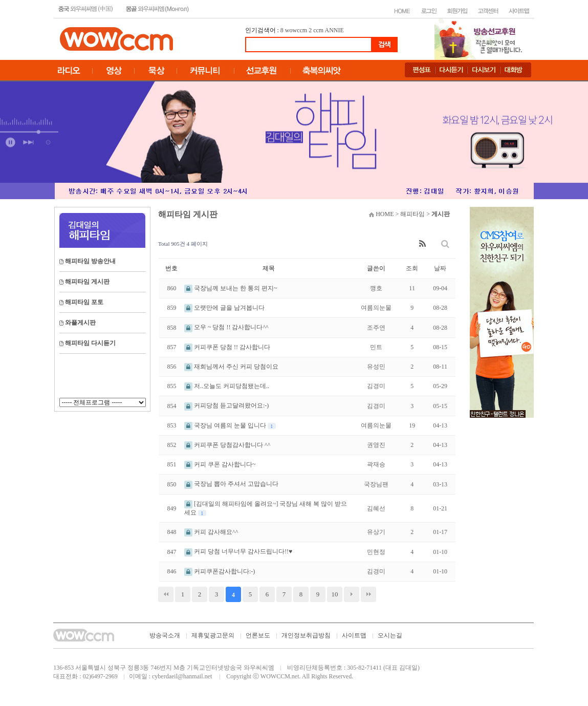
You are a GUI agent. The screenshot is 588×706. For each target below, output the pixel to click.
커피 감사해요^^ (211, 532)
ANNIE (334, 30)
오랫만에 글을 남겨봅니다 (224, 308)
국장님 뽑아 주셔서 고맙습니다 (231, 484)
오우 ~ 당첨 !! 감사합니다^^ (226, 327)
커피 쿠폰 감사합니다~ (220, 464)
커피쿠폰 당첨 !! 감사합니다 (227, 347)
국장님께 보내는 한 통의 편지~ (231, 288)
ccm (318, 30)
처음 (166, 594)
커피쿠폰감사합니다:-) (220, 571)
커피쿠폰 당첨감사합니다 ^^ (227, 445)
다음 (352, 594)
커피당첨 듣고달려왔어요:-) (226, 405)
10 (335, 594)
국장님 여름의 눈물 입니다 (226, 425)
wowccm (296, 30)
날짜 (440, 268)
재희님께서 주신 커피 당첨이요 (231, 367)
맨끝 (368, 594)
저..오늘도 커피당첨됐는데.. (227, 386)
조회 (412, 268)
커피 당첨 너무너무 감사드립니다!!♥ (238, 551)
